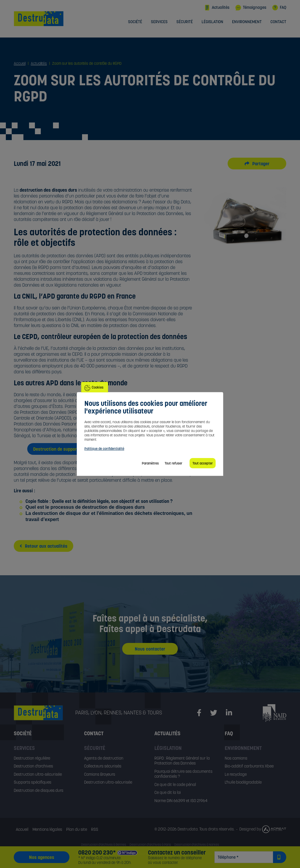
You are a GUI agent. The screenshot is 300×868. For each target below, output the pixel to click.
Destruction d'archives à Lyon (97, 854)
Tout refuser (173, 463)
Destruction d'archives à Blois (149, 849)
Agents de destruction (104, 758)
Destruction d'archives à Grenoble (144, 854)
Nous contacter (150, 649)
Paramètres (150, 463)
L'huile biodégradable (243, 782)
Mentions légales (47, 829)
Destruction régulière (32, 758)
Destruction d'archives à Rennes (104, 845)
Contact (278, 22)
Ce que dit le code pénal (175, 784)
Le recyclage (236, 774)
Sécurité (185, 22)
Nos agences (42, 857)
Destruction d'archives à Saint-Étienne (197, 854)
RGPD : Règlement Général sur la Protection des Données (182, 761)
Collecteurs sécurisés (103, 766)
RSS (95, 829)
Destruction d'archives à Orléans (195, 849)
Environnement (247, 22)
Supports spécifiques (33, 782)
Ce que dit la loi (168, 792)
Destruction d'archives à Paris (150, 845)
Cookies (98, 387)
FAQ (279, 8)
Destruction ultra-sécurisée (38, 774)
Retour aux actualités (44, 546)
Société (135, 22)
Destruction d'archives (33, 766)
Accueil (22, 829)
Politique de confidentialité (104, 449)
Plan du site (77, 829)
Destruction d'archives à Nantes (197, 845)
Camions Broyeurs (100, 774)
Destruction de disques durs (39, 790)
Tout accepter (203, 463)
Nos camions (236, 758)
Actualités (217, 8)
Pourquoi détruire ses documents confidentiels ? (183, 774)
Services (159, 22)
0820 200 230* (97, 852)
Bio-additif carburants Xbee (249, 766)
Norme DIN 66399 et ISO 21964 (181, 801)
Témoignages (251, 8)
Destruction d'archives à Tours (104, 849)
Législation (212, 22)
